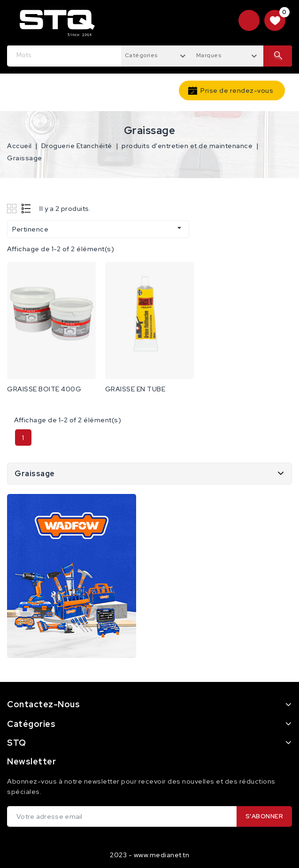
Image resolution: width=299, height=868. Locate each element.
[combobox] (157, 55)
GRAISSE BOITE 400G (44, 389)
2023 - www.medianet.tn (149, 855)
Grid (13, 208)
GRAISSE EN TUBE (135, 389)
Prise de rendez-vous (237, 90)
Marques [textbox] (209, 55)
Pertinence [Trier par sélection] (98, 228)
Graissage (35, 474)
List (27, 208)
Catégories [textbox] (141, 55)
